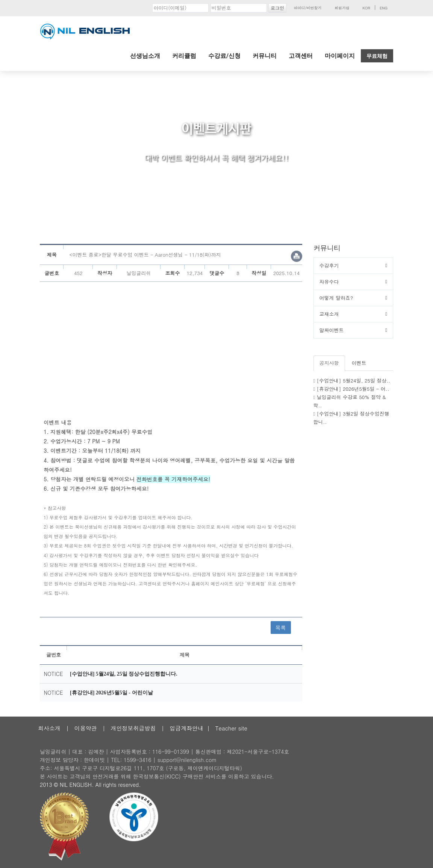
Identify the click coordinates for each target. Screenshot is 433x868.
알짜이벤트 (332, 330)
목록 (281, 628)
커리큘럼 (184, 56)
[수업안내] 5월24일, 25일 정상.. (354, 380)
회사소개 (49, 728)
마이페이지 (340, 56)
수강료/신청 (224, 56)
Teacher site (231, 728)
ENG (384, 8)
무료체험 (377, 56)
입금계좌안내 (186, 728)
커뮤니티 (265, 56)
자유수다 (329, 282)
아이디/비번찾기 (307, 8)
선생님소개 (145, 56)
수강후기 (329, 265)
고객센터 (301, 56)
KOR (366, 8)
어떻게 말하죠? (336, 298)
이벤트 (359, 363)
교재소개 (329, 314)
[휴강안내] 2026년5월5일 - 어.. (353, 389)
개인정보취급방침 (133, 728)
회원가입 (342, 8)
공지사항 (329, 363)
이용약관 (86, 728)
